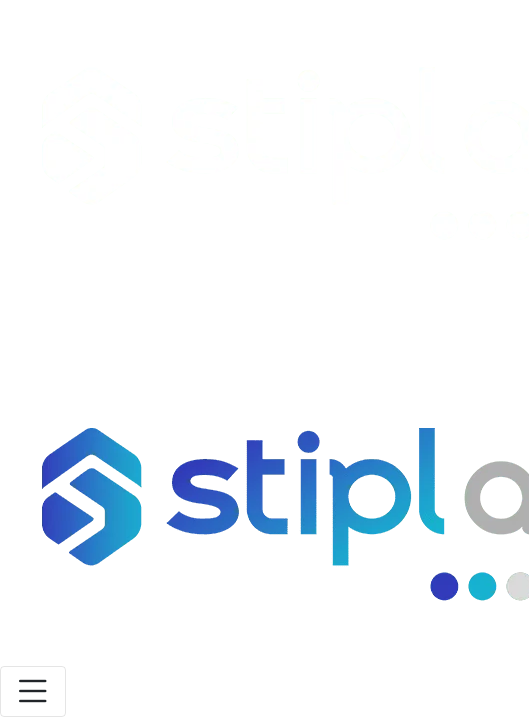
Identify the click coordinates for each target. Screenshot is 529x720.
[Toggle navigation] (33, 691)
